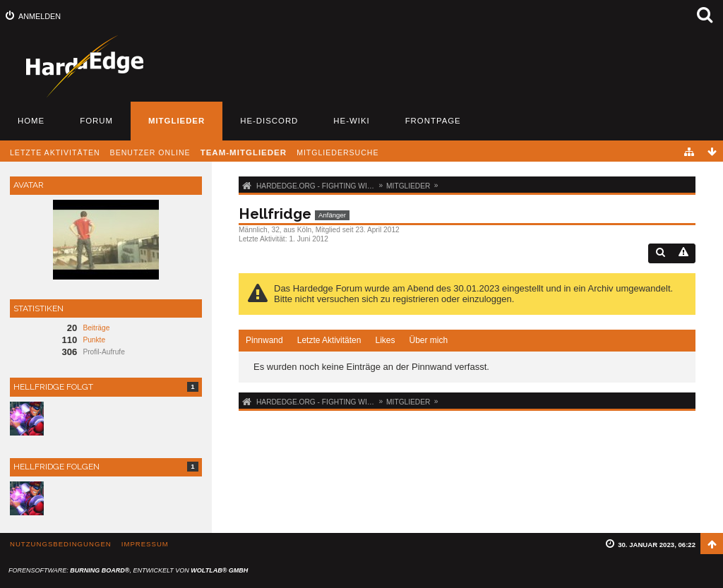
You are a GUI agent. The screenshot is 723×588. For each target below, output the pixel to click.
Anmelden (40, 16)
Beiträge (96, 328)
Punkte (94, 340)
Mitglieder (177, 121)
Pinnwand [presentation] (264, 340)
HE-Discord (269, 121)
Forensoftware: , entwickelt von (128, 570)
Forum (96, 121)
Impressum (145, 544)
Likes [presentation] (385, 340)
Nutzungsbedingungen (61, 544)
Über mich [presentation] (428, 340)
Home (31, 121)
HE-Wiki (351, 121)
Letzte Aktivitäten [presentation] (329, 340)
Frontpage (433, 121)
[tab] (264, 341)
